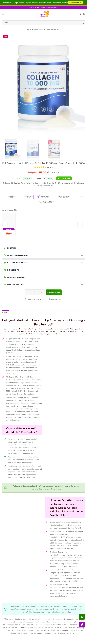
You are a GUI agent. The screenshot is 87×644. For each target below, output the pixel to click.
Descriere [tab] (6, 312)
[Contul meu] (80, 14)
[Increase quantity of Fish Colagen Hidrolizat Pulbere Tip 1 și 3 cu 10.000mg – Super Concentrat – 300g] (42, 292)
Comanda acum (75, 3)
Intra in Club (64, 178)
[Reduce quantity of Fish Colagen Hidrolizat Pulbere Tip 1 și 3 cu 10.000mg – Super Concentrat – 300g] (28, 292)
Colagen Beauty (53, 29)
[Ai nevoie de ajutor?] (82, 617)
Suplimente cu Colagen (36, 29)
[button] (3, 14)
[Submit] (83, 23)
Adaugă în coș (54, 292)
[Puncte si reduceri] (82, 625)
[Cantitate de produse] (35, 292)
